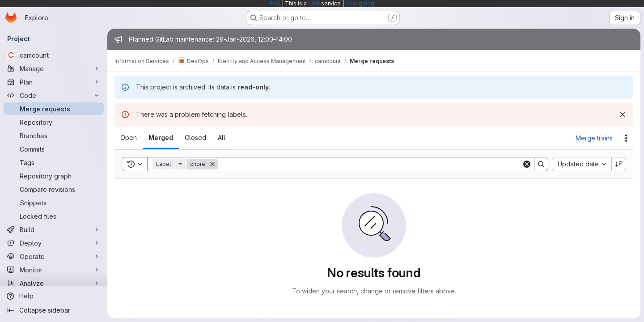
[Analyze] (54, 283)
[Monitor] (54, 270)
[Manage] (54, 68)
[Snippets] (54, 203)
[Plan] (54, 82)
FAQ (275, 3)
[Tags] (54, 162)
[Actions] (626, 138)
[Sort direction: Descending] (619, 164)
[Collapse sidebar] (54, 310)
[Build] (54, 229)
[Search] (370, 164)
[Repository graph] (54, 176)
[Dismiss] (623, 114)
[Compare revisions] (54, 189)
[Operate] (54, 256)
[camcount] (54, 55)
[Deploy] (54, 243)
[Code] (54, 95)
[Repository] (54, 122)
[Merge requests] (54, 109)
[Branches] (54, 136)
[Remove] (212, 164)
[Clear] (527, 164)
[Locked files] (54, 216)
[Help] (54, 296)
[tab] (129, 138)
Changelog (360, 3)
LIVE (314, 3)
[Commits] (54, 149)
